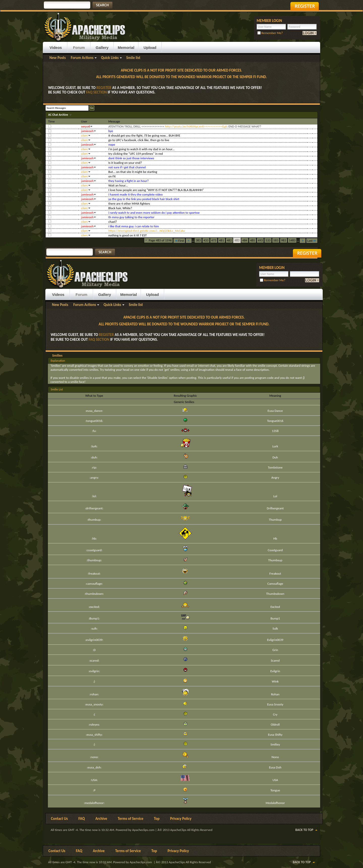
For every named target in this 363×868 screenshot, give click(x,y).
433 (206, 240)
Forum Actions (82, 58)
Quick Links (110, 58)
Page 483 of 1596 (160, 240)
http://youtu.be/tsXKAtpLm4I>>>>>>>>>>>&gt (196, 126)
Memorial (126, 48)
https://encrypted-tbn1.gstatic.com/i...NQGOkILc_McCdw (147, 231)
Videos (56, 48)
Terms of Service (131, 819)
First (179, 241)
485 (253, 240)
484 (245, 240)
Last (312, 241)
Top (157, 819)
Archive (101, 819)
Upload (150, 48)
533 (268, 240)
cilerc (85, 135)
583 (276, 240)
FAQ (82, 819)
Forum (79, 48)
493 (260, 240)
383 (198, 240)
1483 (292, 240)
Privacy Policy (181, 819)
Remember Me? (270, 33)
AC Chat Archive (58, 115)
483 (237, 240)
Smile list (133, 58)
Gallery (102, 48)
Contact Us (59, 819)
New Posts (58, 58)
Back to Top (304, 830)
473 (214, 240)
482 (229, 240)
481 (222, 240)
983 (284, 240)
